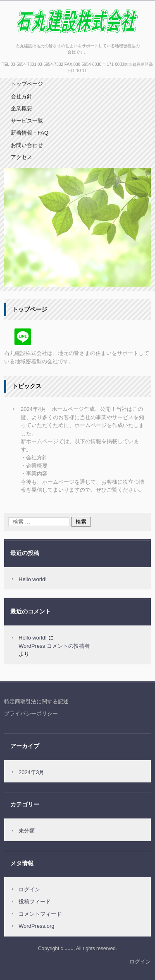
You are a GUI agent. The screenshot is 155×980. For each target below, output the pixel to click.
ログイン (29, 889)
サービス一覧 (27, 121)
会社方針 (21, 96)
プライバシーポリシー (31, 713)
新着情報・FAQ (30, 133)
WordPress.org (36, 926)
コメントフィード (40, 914)
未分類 (27, 831)
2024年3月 (31, 772)
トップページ (27, 84)
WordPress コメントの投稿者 (54, 646)
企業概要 (21, 108)
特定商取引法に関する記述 (36, 701)
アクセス (21, 157)
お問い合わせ (27, 145)
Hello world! (33, 579)
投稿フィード (35, 902)
